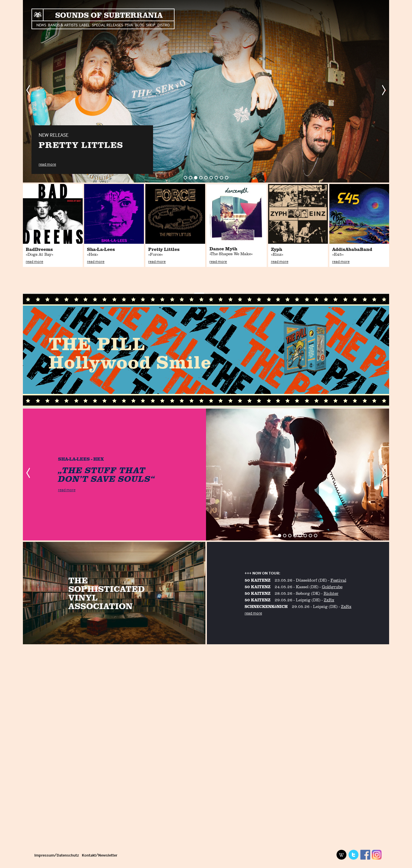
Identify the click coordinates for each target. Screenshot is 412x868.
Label (85, 25)
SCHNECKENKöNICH (266, 606)
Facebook (365, 855)
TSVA (129, 25)
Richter (331, 593)
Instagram (377, 855)
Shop (151, 25)
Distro (164, 25)
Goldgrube (332, 587)
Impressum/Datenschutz (57, 855)
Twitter (353, 855)
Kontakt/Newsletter (100, 855)
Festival (338, 580)
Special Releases (107, 25)
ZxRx (329, 600)
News (41, 25)
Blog (140, 25)
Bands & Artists (63, 25)
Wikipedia (342, 855)
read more (47, 164)
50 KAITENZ (257, 580)
